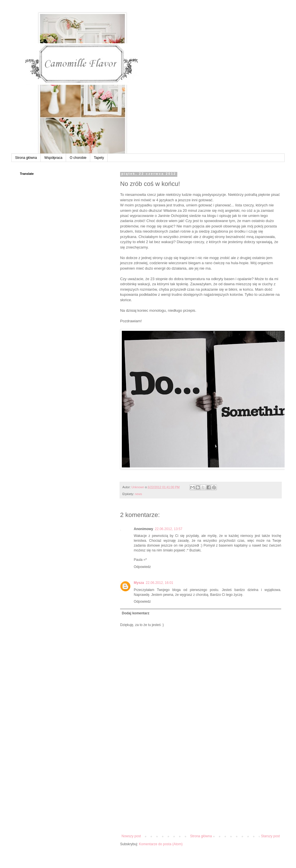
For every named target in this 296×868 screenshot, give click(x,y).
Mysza (139, 583)
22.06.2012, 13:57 (169, 529)
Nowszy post (131, 836)
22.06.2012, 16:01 (160, 583)
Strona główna (26, 158)
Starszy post (270, 836)
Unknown (138, 487)
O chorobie (78, 158)
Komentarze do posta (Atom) (161, 844)
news (138, 494)
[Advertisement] (201, 791)
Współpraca (53, 158)
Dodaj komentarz (136, 613)
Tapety (99, 158)
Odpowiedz (142, 567)
